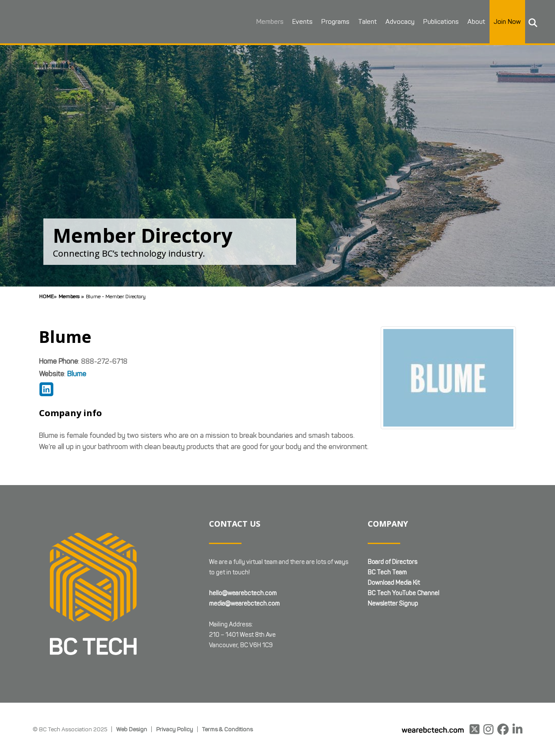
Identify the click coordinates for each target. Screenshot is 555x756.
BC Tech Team (387, 572)
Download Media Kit (394, 583)
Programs (334, 22)
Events (301, 22)
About (475, 22)
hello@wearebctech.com (243, 593)
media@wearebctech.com (244, 604)
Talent (366, 22)
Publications (439, 22)
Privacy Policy (175, 729)
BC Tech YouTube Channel (403, 593)
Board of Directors (392, 562)
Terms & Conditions (227, 729)
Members (268, 22)
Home (46, 296)
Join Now (506, 22)
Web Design (132, 729)
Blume (77, 374)
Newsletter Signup (393, 604)
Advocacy (398, 22)
